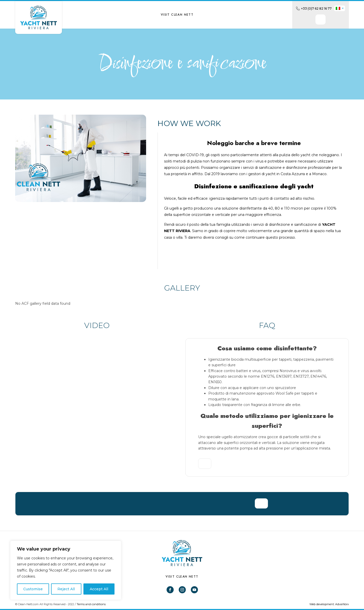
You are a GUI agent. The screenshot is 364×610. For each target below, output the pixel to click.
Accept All (99, 589)
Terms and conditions (91, 604)
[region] (66, 570)
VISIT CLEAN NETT (177, 15)
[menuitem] (340, 8)
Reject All (66, 589)
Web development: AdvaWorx (329, 604)
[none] (340, 8)
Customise (33, 589)
